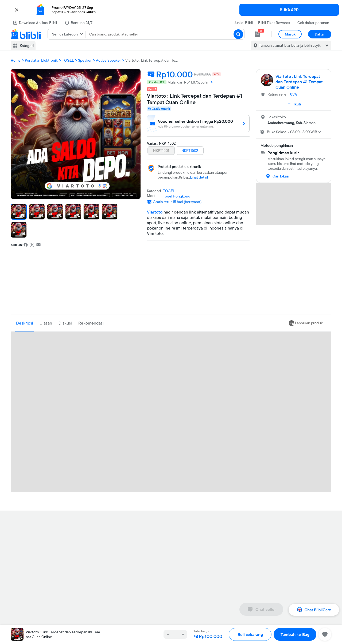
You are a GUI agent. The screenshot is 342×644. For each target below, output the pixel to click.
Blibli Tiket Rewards (274, 23)
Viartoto (155, 212)
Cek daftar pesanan (313, 23)
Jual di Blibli (243, 23)
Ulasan (46, 323)
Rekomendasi (91, 323)
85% (294, 94)
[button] (171, 10)
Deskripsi (25, 323)
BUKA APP (289, 10)
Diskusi (65, 323)
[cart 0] (258, 34)
